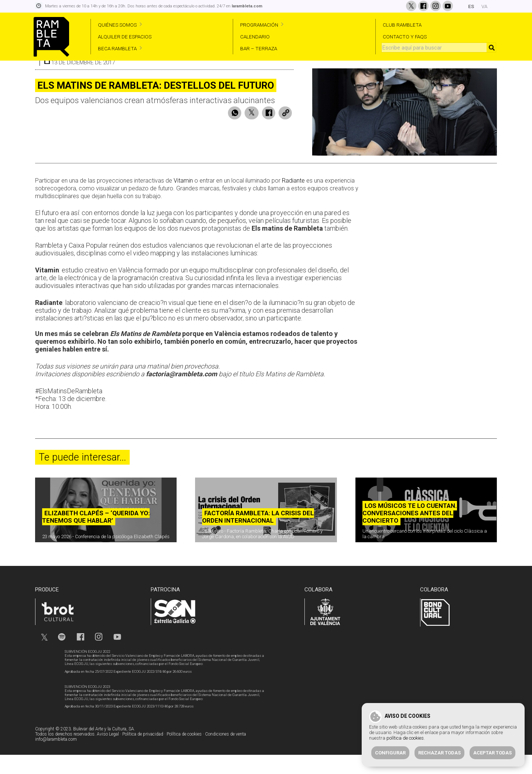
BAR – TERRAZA (259, 48)
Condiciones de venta (226, 753)
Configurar (390, 753)
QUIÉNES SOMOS (117, 25)
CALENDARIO (255, 37)
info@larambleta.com (56, 758)
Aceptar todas (492, 753)
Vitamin (183, 200)
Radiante (293, 200)
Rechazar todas (439, 753)
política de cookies (405, 738)
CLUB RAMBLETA (402, 25)
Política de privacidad (143, 753)
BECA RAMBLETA (117, 48)
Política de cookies (184, 753)
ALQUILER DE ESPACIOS (125, 37)
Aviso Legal (108, 753)
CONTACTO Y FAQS (405, 37)
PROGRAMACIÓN (259, 25)
